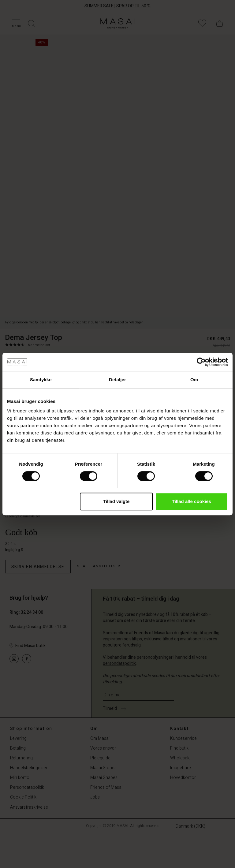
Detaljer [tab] (117, 380)
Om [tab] (194, 380)
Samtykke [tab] (41, 380)
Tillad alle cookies (192, 501)
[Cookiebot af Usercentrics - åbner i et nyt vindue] (201, 362)
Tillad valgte (116, 501)
